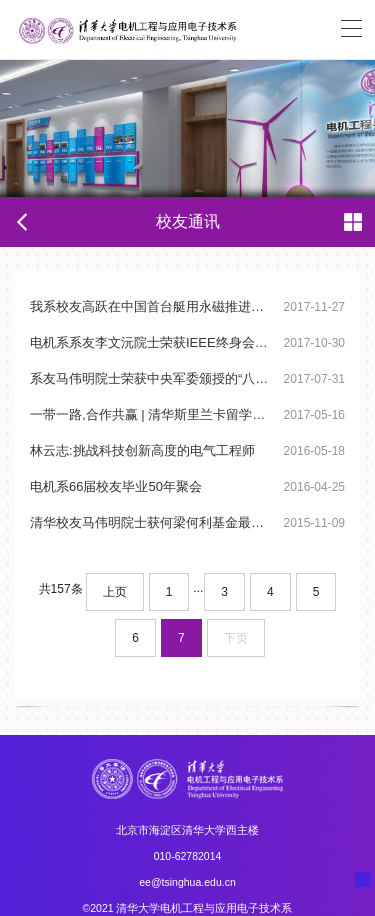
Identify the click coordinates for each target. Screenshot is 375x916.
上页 (115, 592)
